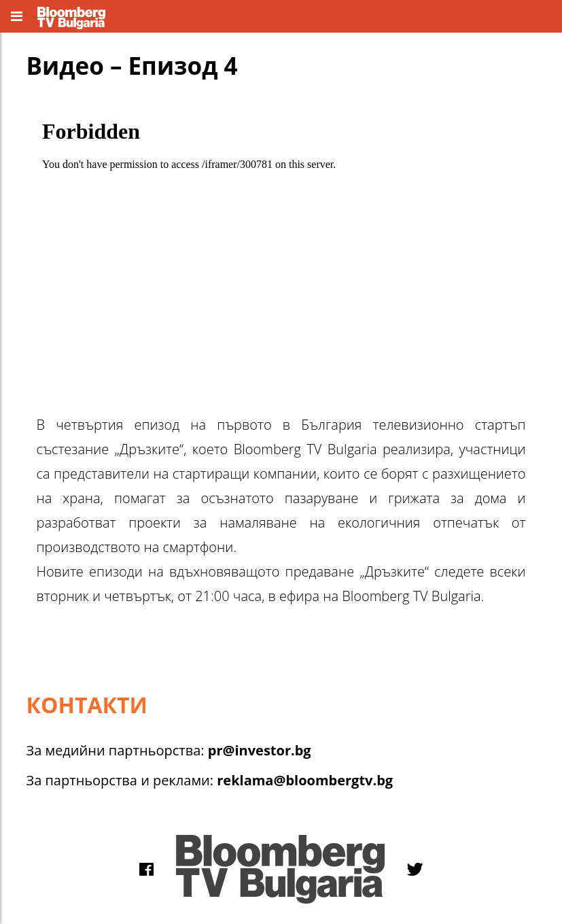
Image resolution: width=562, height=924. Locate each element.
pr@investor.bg (260, 750)
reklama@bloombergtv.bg (305, 780)
